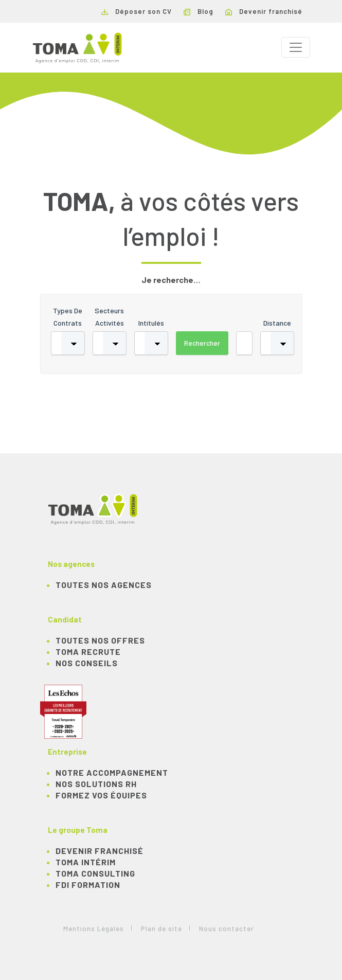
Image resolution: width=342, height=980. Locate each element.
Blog (199, 11)
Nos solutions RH (96, 784)
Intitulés (151, 323)
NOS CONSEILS (87, 663)
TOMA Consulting (95, 873)
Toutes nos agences (104, 585)
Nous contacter (227, 929)
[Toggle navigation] (296, 47)
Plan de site (161, 929)
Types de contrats (68, 317)
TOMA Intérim (86, 862)
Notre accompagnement (112, 772)
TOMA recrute (88, 652)
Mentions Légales (94, 929)
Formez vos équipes (101, 795)
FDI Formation (88, 885)
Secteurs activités (109, 317)
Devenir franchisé (264, 11)
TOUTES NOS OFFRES (100, 640)
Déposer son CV (137, 11)
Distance (277, 323)
